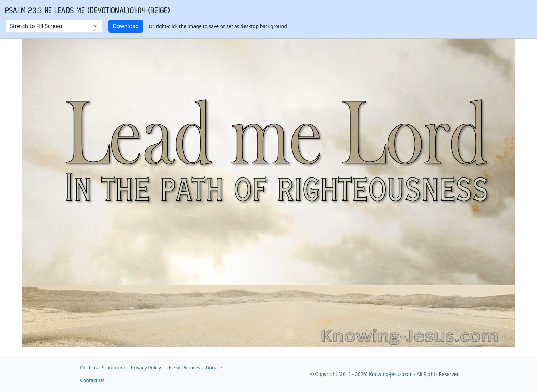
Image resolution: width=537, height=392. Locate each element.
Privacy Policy (146, 367)
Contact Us (92, 380)
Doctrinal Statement (103, 367)
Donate (214, 367)
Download (126, 26)
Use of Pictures (183, 367)
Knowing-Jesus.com (391, 374)
